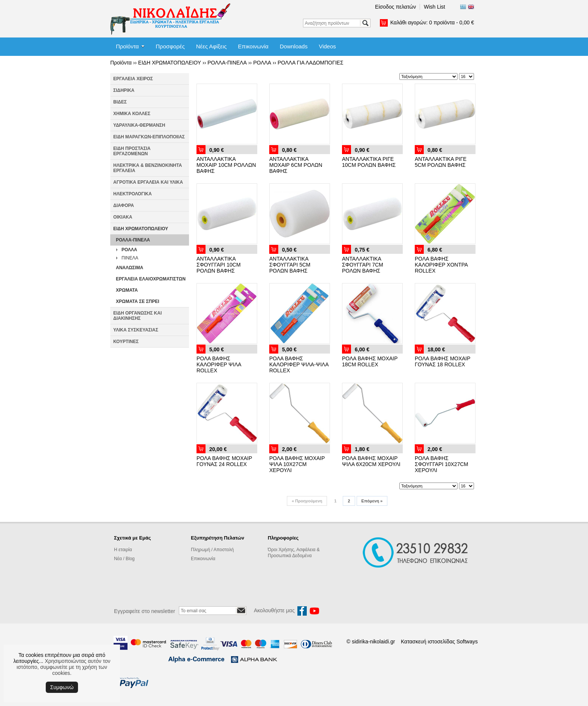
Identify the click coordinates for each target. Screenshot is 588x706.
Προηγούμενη (307, 501)
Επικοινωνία (253, 46)
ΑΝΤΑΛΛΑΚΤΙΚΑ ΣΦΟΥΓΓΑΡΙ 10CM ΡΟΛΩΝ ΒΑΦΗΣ (219, 265)
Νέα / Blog (124, 559)
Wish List (434, 7)
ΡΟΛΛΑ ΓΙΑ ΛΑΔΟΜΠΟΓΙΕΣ (310, 63)
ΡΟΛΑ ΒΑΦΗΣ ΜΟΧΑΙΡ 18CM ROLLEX (370, 361)
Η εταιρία (123, 550)
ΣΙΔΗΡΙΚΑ (124, 90)
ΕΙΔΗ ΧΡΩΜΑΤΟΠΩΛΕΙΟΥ (169, 63)
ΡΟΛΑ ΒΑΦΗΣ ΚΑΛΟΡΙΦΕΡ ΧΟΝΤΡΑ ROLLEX (441, 265)
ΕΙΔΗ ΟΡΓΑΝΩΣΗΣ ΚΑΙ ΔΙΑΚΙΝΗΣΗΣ (137, 316)
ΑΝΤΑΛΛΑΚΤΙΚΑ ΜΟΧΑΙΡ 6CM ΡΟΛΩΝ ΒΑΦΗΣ (296, 165)
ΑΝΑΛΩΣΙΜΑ (130, 268)
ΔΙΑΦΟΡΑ (124, 205)
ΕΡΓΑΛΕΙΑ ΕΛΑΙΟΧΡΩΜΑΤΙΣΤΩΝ (151, 279)
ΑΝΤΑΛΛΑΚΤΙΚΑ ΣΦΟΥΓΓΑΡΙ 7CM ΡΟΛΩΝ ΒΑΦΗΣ (363, 265)
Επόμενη (372, 501)
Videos (327, 46)
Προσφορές (170, 46)
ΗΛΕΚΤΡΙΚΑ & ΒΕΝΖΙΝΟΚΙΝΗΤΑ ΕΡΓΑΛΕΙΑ (148, 168)
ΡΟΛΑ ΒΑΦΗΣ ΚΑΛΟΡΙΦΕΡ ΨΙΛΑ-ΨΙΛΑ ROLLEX (299, 364)
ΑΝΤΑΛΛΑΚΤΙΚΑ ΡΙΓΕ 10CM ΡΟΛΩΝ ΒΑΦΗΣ (369, 162)
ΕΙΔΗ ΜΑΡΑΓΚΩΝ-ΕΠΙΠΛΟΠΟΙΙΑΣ (149, 137)
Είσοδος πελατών (395, 7)
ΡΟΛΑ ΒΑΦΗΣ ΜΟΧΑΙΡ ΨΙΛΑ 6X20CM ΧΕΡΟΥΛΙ (371, 461)
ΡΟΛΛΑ (262, 63)
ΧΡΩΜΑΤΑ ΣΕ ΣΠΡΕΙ (137, 301)
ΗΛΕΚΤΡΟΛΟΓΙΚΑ (133, 194)
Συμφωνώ (62, 687)
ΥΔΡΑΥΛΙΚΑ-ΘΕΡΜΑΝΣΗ (139, 125)
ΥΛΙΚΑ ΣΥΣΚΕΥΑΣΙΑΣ (136, 330)
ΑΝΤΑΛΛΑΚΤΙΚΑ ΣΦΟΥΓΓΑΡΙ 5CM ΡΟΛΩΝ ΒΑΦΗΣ (290, 265)
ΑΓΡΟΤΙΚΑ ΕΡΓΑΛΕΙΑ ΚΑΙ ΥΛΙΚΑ (148, 182)
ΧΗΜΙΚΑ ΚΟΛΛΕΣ (132, 114)
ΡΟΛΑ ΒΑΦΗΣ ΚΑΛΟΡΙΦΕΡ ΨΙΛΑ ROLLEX (219, 364)
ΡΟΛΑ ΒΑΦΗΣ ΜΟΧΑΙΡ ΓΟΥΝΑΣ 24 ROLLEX (224, 461)
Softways (467, 642)
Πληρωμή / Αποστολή (212, 550)
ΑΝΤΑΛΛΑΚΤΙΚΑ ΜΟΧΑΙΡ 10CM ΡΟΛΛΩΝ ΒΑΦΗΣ (226, 165)
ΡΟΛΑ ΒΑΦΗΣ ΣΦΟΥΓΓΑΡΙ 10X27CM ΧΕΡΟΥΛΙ (441, 464)
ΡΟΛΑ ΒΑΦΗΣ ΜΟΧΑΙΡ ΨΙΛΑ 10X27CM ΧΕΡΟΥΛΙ (297, 464)
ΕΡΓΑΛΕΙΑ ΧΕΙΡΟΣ (133, 79)
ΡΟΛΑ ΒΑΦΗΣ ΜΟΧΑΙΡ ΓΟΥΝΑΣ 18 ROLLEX (442, 361)
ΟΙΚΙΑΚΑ (123, 217)
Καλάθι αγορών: (432, 22)
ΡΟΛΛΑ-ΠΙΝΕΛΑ (227, 63)
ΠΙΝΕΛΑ (130, 258)
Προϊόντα (127, 46)
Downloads (294, 46)
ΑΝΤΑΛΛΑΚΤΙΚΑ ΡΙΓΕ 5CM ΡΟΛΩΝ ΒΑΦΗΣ (441, 162)
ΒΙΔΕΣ (120, 102)
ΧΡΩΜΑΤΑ (127, 290)
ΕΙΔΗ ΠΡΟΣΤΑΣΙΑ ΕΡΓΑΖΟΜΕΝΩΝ (132, 151)
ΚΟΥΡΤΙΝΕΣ (126, 342)
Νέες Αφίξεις (211, 46)
